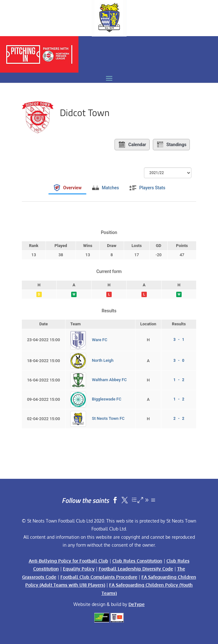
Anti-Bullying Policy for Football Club (69, 561)
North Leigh (103, 361)
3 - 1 (179, 340)
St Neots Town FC (108, 419)
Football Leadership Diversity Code (136, 569)
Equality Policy (79, 569)
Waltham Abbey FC (109, 380)
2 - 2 (179, 419)
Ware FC (100, 340)
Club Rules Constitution (137, 561)
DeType (137, 604)
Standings (171, 145)
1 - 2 (179, 380)
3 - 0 (179, 361)
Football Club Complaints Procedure (99, 577)
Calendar (132, 145)
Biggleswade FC (106, 399)
